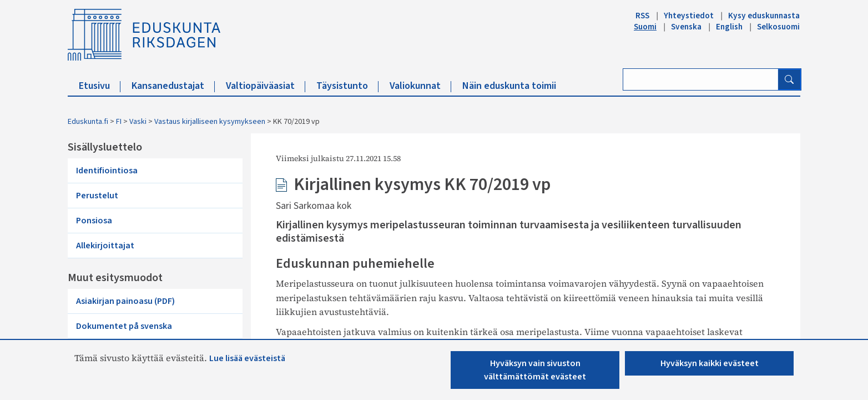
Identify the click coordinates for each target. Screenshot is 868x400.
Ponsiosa (94, 221)
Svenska (686, 27)
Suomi (645, 27)
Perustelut (97, 196)
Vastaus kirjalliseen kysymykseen (210, 122)
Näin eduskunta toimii (509, 86)
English (729, 27)
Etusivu (100, 86)
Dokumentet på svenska (124, 326)
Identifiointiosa (107, 171)
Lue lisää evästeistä (247, 358)
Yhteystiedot (689, 16)
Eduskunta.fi (88, 122)
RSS (642, 16)
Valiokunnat (420, 86)
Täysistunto (347, 86)
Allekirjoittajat (105, 246)
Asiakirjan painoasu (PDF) (125, 301)
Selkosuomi (778, 27)
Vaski (138, 122)
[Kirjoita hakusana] (701, 79)
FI (119, 122)
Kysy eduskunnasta (764, 16)
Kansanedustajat (173, 86)
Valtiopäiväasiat (266, 86)
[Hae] (789, 79)
